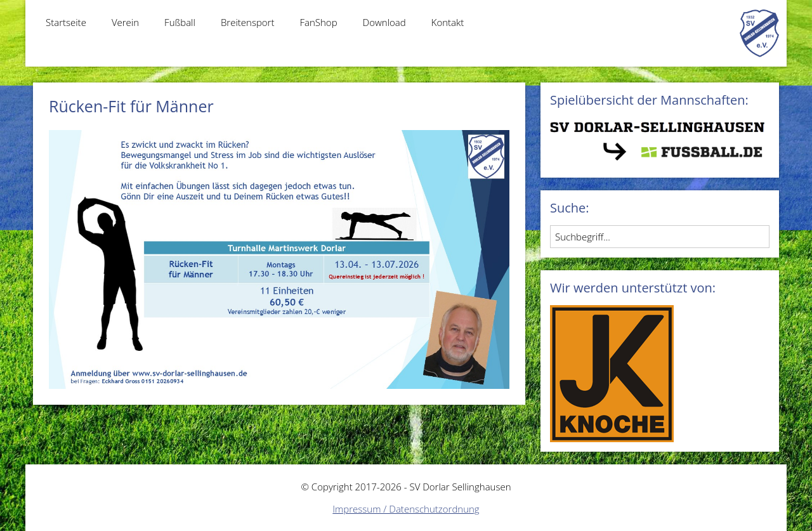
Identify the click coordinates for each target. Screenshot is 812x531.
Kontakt (448, 22)
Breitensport (248, 22)
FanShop (318, 22)
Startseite (66, 22)
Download (384, 22)
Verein (125, 22)
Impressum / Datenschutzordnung (406, 509)
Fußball (180, 22)
